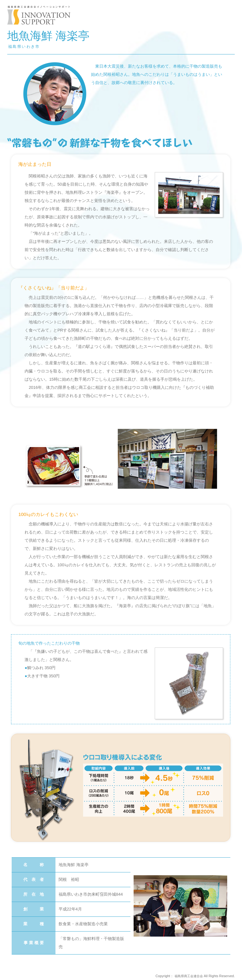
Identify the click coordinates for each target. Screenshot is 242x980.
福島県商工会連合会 (187, 976)
